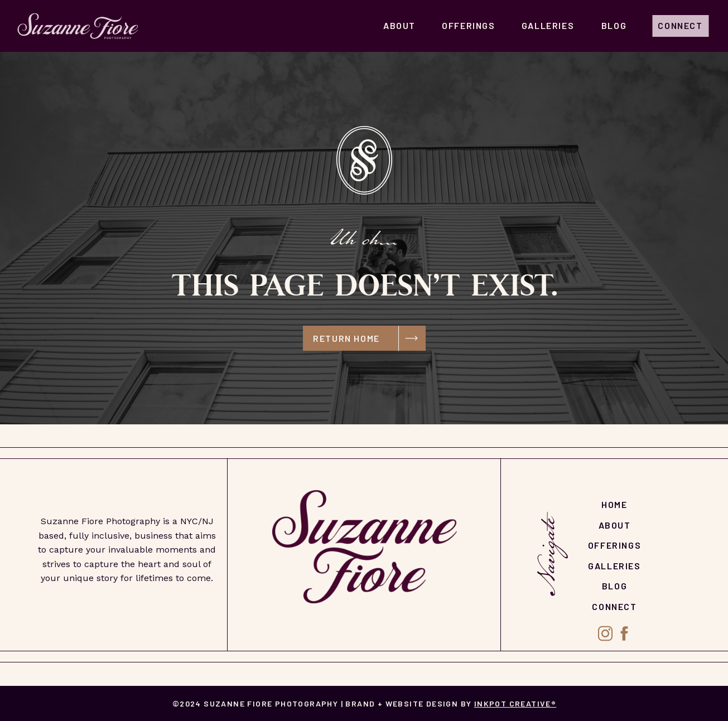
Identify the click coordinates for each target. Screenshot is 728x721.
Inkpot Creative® (515, 703)
